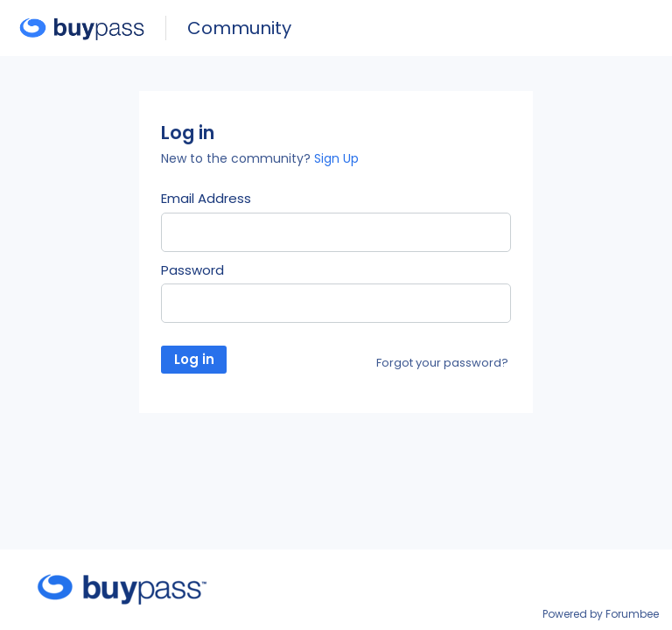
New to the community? (238, 158)
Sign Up (336, 158)
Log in (194, 359)
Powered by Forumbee (601, 615)
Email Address (206, 199)
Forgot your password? (442, 363)
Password (192, 270)
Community (239, 28)
